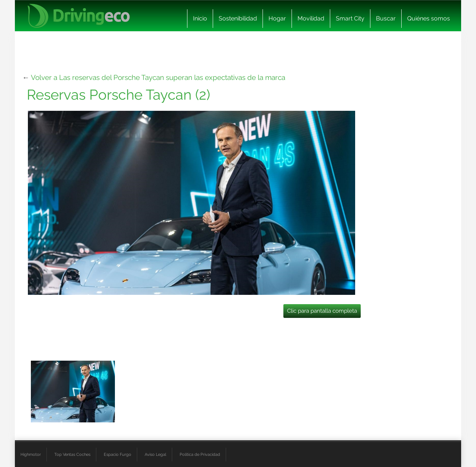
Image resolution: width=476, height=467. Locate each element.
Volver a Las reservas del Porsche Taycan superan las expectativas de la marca (158, 77)
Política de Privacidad (200, 454)
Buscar (386, 18)
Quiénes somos (429, 18)
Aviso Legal (155, 454)
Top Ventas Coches (72, 454)
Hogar (277, 18)
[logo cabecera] (79, 16)
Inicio (200, 18)
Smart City (350, 18)
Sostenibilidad (238, 18)
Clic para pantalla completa (322, 311)
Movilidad (311, 18)
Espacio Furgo (118, 454)
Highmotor (31, 454)
